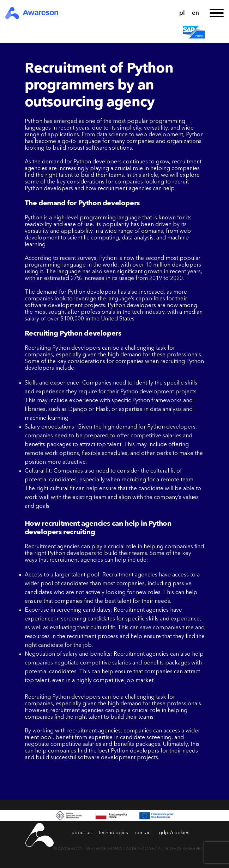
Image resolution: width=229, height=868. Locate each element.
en (195, 13)
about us (82, 833)
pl (182, 13)
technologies (113, 833)
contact (143, 833)
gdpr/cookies (174, 833)
